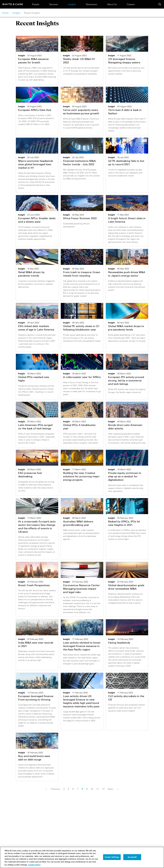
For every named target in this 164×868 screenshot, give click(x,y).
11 (98, 789)
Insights (72, 4)
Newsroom (92, 4)
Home (5, 13)
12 (104, 789)
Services (54, 4)
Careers (131, 4)
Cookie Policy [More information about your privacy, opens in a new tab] (34, 865)
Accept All (132, 858)
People (36, 4)
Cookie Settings (112, 858)
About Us (112, 4)
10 (93, 789)
